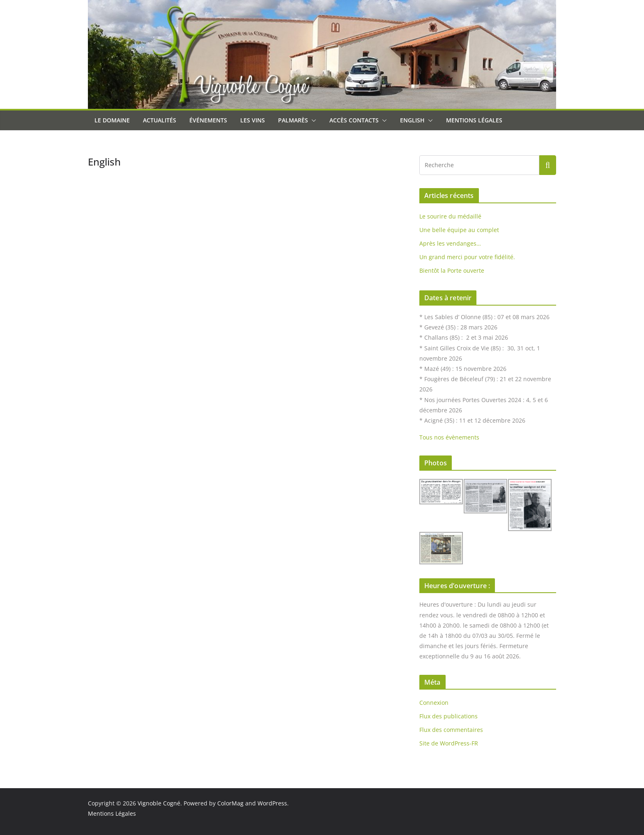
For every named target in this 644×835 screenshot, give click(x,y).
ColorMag (230, 803)
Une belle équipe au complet (459, 230)
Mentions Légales (474, 120)
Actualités (160, 120)
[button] (312, 120)
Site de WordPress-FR (449, 743)
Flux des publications (448, 716)
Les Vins (253, 120)
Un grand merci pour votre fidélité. (467, 257)
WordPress (272, 803)
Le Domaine (112, 120)
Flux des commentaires (451, 730)
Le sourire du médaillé (450, 216)
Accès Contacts (354, 120)
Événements (208, 120)
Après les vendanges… (450, 243)
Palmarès (293, 120)
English (412, 120)
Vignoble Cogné (159, 803)
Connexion (434, 703)
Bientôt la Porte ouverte (452, 270)
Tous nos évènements (449, 437)
